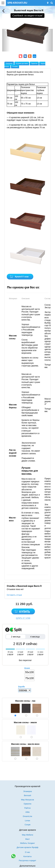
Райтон (27, 808)
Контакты (27, 856)
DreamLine (28, 816)
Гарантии (34, 64)
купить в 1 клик (23, 618)
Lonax (27, 821)
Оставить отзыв (14, 595)
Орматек (28, 804)
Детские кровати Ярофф (28, 847)
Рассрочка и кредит (28, 860)
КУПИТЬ (25, 612)
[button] (6, 40)
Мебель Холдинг (28, 843)
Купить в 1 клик (22, 277)
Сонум (27, 825)
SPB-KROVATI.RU (17, 3)
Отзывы (15, 66)
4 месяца (35, 637)
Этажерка (27, 791)
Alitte (27, 812)
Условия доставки (22, 64)
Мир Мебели (28, 835)
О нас (27, 852)
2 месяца (16, 637)
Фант (27, 839)
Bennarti (27, 795)
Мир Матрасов (27, 800)
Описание (9, 64)
